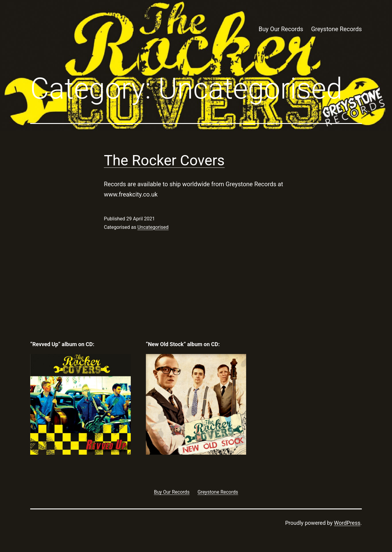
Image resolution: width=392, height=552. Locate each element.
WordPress (347, 523)
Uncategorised (153, 227)
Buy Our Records (281, 29)
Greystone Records (336, 29)
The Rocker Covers (164, 160)
